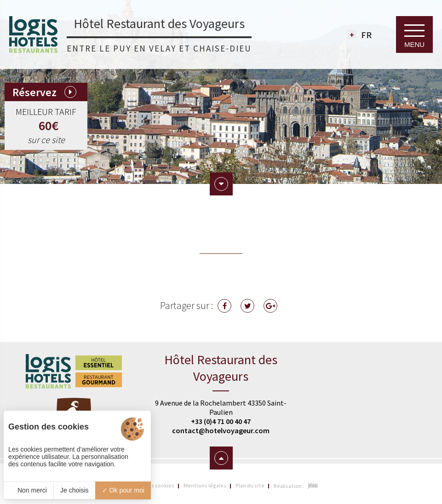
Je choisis (74, 490)
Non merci (29, 490)
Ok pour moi (123, 490)
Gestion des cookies (149, 485)
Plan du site (250, 485)
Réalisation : (296, 486)
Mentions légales (205, 485)
